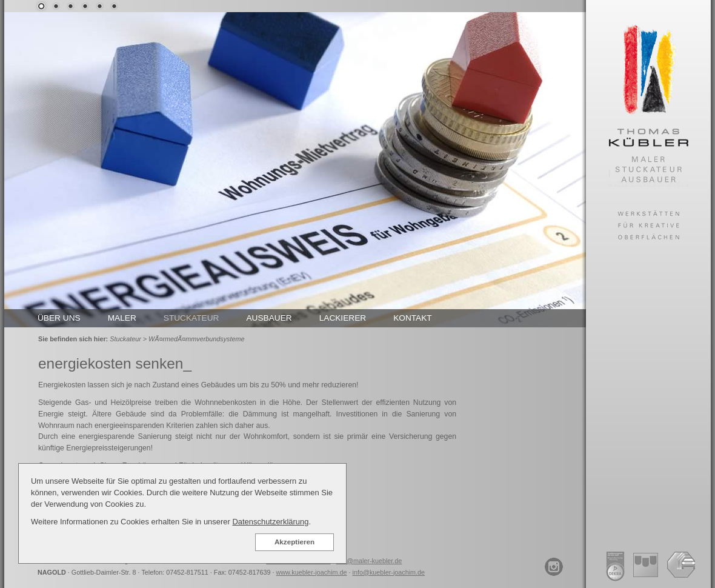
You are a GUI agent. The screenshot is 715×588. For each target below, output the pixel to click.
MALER (122, 318)
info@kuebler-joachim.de (389, 572)
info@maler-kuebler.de (369, 561)
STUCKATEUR (191, 318)
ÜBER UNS (59, 318)
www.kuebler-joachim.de (312, 572)
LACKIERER (343, 318)
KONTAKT (413, 318)
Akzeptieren (294, 542)
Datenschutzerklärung (270, 522)
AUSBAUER (269, 318)
